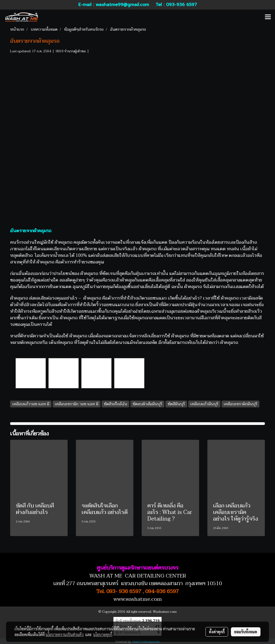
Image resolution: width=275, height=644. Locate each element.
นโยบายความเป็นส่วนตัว (65, 634)
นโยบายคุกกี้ (103, 634)
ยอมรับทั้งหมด (246, 632)
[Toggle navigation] (268, 17)
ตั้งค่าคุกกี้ (217, 632)
